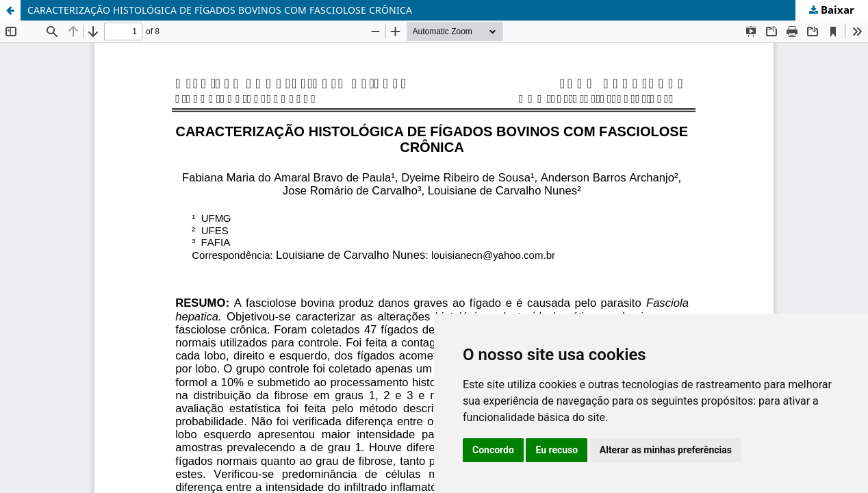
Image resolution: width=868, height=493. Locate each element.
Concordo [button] (493, 450)
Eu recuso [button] (557, 450)
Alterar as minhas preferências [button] (666, 450)
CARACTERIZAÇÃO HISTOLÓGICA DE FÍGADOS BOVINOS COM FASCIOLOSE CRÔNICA (220, 10)
